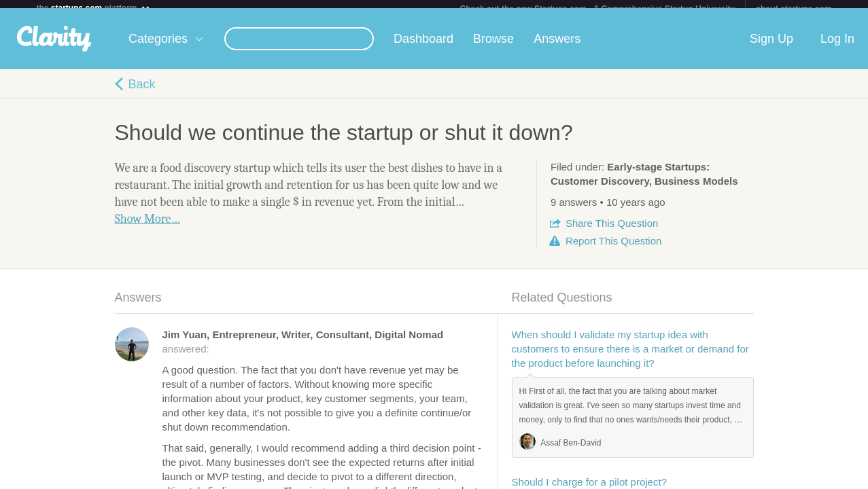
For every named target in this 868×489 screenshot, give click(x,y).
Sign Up (771, 47)
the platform (94, 8)
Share (612, 231)
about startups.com (794, 9)
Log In (837, 47)
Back (142, 92)
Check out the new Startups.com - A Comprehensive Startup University (598, 9)
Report (613, 249)
